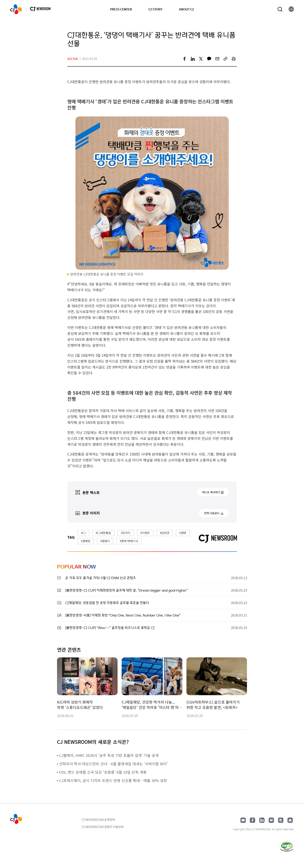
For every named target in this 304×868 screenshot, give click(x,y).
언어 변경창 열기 (291, 9)
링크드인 (262, 820)
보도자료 (73, 59)
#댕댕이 (105, 541)
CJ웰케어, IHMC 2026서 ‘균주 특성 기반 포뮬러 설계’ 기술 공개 (109, 755)
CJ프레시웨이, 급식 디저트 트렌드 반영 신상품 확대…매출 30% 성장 (113, 780)
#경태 (183, 533)
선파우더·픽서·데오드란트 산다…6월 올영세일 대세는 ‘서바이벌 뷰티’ (113, 764)
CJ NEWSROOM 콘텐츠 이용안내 (103, 827)
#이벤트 (145, 533)
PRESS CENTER (121, 9)
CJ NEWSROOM (16, 9)
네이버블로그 (271, 820)
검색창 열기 (280, 9)
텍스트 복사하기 (211, 492)
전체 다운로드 (212, 513)
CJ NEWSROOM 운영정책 (98, 820)
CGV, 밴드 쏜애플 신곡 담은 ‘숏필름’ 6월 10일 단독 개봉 (103, 772)
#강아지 (126, 533)
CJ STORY (155, 9)
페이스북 (252, 820)
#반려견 (165, 533)
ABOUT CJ (186, 9)
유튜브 (243, 820)
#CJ (83, 533)
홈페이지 (290, 820)
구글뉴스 (281, 820)
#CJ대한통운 (103, 533)
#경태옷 (86, 541)
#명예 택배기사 (129, 541)
